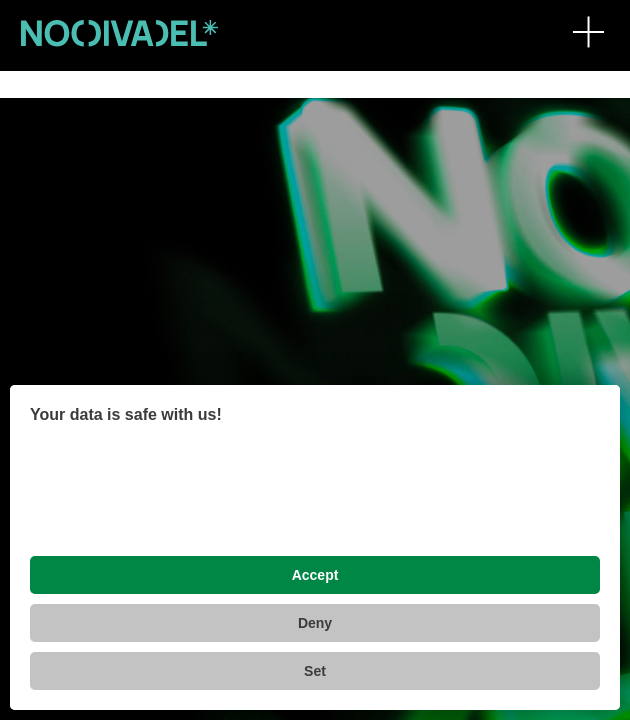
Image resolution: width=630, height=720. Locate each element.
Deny (315, 623)
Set (315, 671)
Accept (315, 575)
